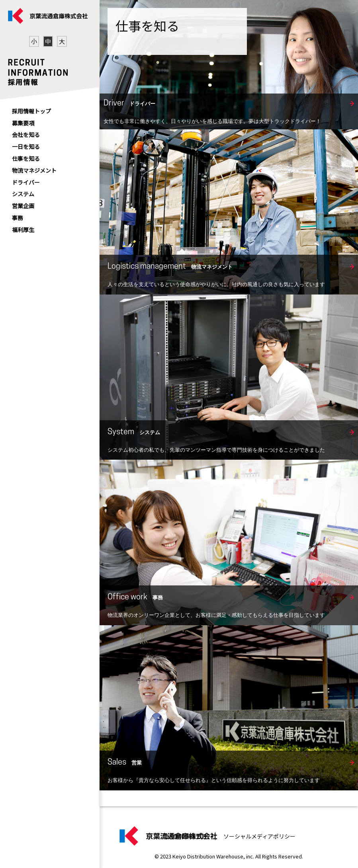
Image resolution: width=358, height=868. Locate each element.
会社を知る (26, 135)
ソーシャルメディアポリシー (259, 836)
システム (23, 194)
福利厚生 (23, 230)
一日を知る (26, 146)
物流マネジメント (34, 170)
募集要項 (23, 123)
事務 (18, 218)
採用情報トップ (31, 111)
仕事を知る (26, 158)
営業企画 (23, 206)
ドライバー (26, 182)
